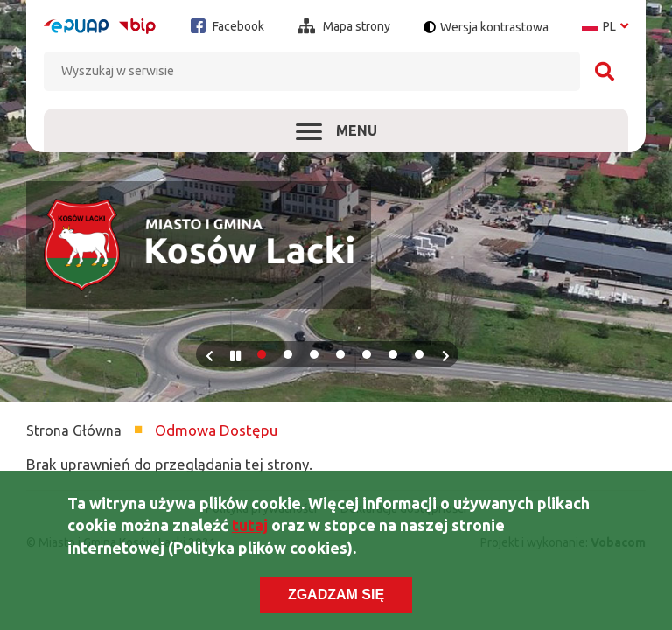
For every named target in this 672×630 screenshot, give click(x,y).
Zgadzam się (336, 605)
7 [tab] (419, 354)
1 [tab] (262, 354)
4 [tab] (340, 354)
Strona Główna (74, 430)
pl (605, 26)
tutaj (250, 536)
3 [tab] (314, 354)
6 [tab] (393, 354)
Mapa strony (344, 26)
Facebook (227, 26)
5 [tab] (367, 354)
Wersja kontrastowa (494, 27)
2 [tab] (288, 354)
